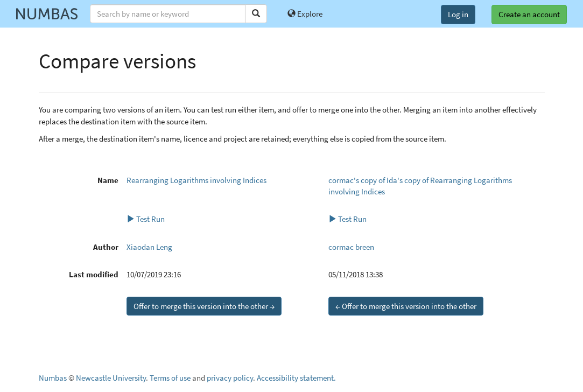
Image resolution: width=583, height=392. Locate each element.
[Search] (256, 14)
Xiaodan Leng (149, 247)
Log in (458, 14)
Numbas (53, 378)
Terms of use (170, 378)
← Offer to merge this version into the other (406, 306)
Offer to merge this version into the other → (204, 306)
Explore (305, 14)
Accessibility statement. (296, 378)
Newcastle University (111, 378)
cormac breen (351, 247)
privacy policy (230, 378)
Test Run (146, 219)
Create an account (529, 14)
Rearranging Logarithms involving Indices (196, 180)
